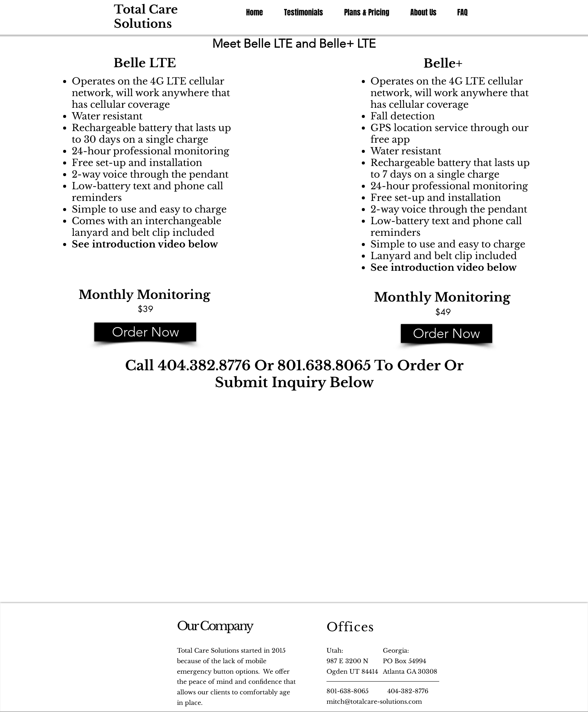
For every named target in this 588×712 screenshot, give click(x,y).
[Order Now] (145, 332)
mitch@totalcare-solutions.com (374, 701)
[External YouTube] (172, 451)
